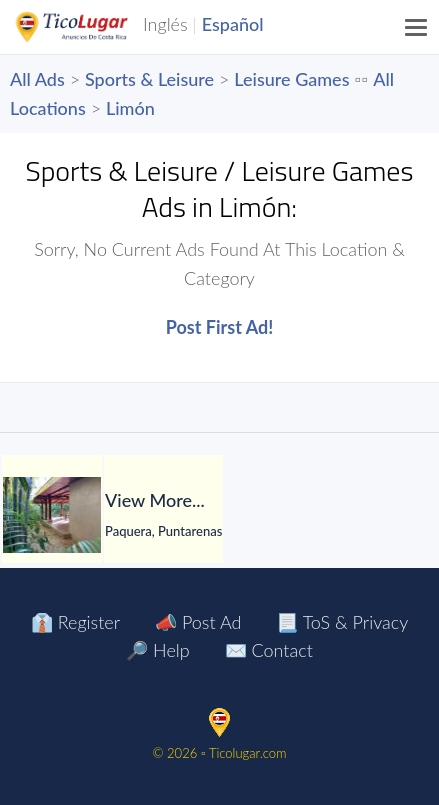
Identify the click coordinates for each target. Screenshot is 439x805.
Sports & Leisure (149, 79)
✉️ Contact (269, 650)
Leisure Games (291, 79)
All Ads (37, 79)
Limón (130, 108)
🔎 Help (157, 650)
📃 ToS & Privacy (342, 622)
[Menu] (417, 27)
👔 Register (75, 622)
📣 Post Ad (198, 622)
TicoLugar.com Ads (93, 27)
